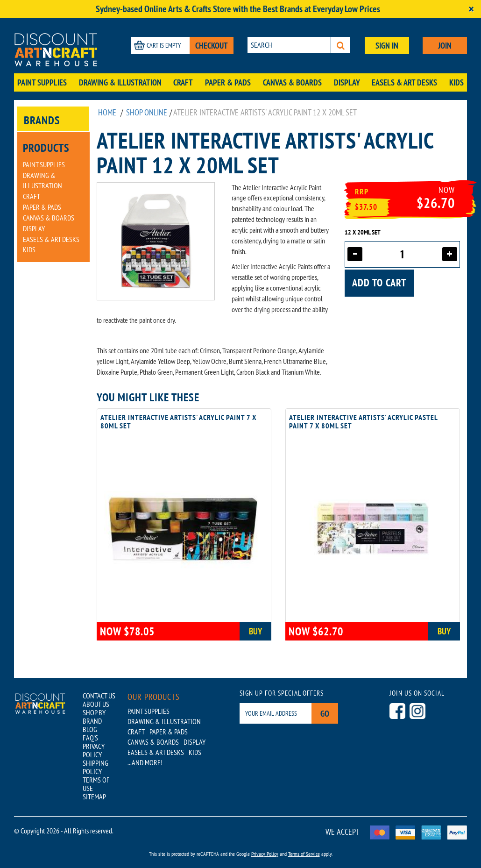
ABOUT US (96, 704)
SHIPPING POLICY (95, 767)
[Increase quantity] (450, 254)
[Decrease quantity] (355, 254)
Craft (183, 82)
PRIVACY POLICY (94, 750)
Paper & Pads (228, 82)
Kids (456, 82)
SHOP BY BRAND (94, 717)
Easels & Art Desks (404, 82)
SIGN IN (387, 46)
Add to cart (379, 283)
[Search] (341, 45)
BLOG (90, 729)
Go (325, 714)
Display (347, 82)
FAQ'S (90, 738)
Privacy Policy (265, 854)
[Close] (471, 9)
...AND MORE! (145, 762)
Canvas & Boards (292, 82)
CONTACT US (99, 696)
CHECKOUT (212, 46)
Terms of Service (304, 854)
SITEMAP (94, 797)
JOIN (445, 46)
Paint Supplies (42, 82)
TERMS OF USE (96, 784)
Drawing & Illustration (120, 82)
